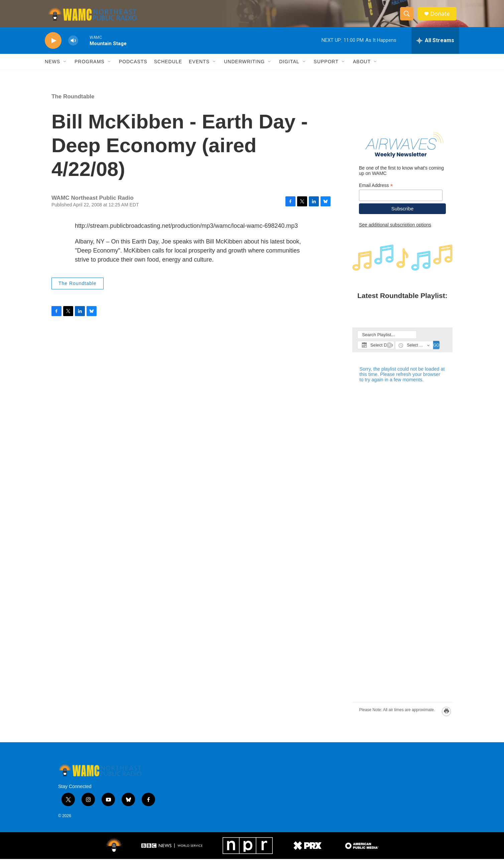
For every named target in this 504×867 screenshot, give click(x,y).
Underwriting (244, 70)
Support (326, 70)
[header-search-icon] (408, 18)
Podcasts (133, 70)
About (362, 70)
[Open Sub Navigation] (65, 70)
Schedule (168, 70)
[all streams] (435, 49)
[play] (53, 49)
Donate (442, 18)
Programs (90, 70)
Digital (289, 70)
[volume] (73, 49)
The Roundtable (73, 105)
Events (199, 70)
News (52, 70)
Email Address (376, 193)
